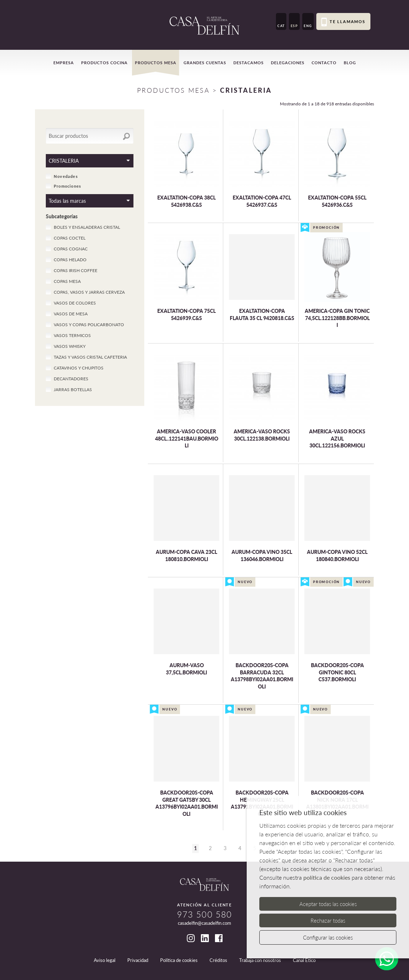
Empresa (64, 63)
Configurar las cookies (328, 937)
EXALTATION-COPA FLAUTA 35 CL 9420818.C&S (262, 314)
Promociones (63, 186)
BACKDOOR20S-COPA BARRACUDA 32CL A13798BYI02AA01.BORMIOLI (262, 676)
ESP (294, 26)
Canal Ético (304, 960)
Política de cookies (179, 960)
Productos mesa (156, 63)
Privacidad (138, 960)
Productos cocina (104, 63)
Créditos (218, 960)
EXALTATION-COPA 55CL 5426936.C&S (337, 201)
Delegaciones (288, 63)
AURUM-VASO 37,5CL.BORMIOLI (186, 669)
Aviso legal (105, 960)
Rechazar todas (328, 920)
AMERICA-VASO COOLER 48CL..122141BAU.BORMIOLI (187, 438)
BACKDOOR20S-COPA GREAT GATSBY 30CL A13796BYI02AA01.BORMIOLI (187, 803)
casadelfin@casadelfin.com (204, 923)
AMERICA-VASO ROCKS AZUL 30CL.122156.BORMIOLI (337, 438)
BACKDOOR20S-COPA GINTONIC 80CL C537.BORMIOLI (337, 672)
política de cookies (327, 877)
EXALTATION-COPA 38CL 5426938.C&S (186, 201)
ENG (308, 26)
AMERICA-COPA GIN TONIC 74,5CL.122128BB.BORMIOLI (337, 318)
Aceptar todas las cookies (328, 904)
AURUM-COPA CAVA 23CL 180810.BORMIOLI (186, 555)
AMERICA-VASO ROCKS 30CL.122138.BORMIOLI (262, 435)
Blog (350, 63)
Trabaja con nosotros (260, 960)
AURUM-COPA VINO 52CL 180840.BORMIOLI (337, 555)
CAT (281, 26)
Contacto (324, 63)
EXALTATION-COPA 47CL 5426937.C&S (262, 201)
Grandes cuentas (205, 63)
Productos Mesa (173, 90)
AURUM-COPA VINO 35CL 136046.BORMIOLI (262, 555)
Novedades (62, 176)
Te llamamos (343, 22)
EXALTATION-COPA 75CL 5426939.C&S (186, 314)
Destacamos (249, 63)
